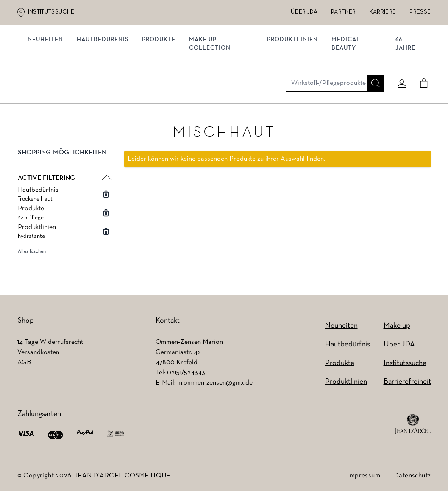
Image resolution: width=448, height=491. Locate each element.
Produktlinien (293, 88)
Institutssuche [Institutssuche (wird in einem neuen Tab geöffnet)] (51, 12)
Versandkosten (38, 352)
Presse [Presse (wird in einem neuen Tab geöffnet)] (420, 12)
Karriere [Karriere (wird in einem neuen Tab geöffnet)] (383, 12)
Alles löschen (32, 259)
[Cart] (420, 54)
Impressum (364, 476)
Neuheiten (341, 326)
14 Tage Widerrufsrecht (50, 342)
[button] (64, 167)
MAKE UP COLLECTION (213, 92)
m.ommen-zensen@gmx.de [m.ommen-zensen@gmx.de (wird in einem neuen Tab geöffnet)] (215, 383)
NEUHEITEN (49, 88)
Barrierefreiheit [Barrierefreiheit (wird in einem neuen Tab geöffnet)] (407, 382)
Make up (397, 326)
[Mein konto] (398, 54)
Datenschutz (412, 476)
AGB (24, 363)
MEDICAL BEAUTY (346, 92)
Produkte (162, 88)
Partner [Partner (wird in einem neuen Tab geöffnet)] (343, 12)
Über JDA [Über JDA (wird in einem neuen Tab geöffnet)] (304, 12)
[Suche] (372, 54)
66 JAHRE (403, 92)
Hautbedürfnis (106, 88)
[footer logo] (413, 424)
